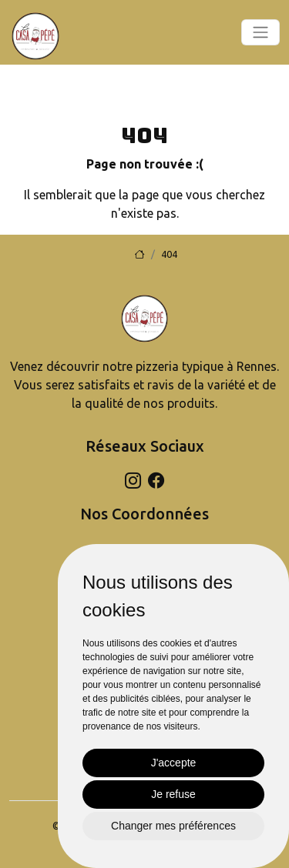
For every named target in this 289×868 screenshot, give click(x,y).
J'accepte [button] (174, 763)
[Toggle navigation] (260, 32)
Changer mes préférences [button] (173, 826)
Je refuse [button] (173, 794)
